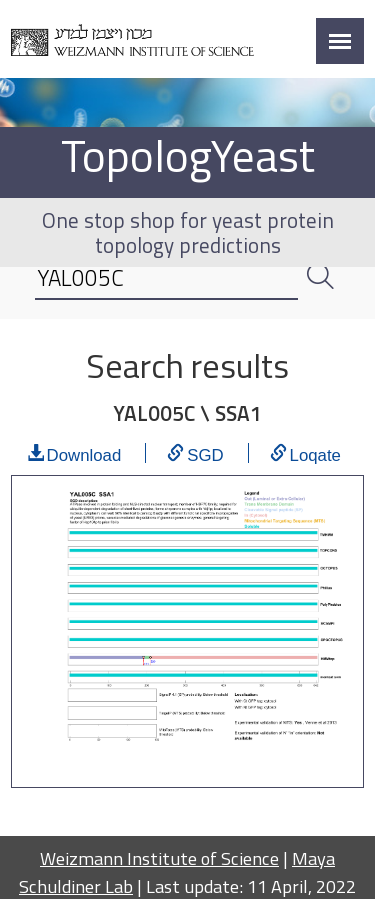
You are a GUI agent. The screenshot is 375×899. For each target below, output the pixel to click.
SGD (205, 453)
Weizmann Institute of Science (159, 858)
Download (84, 453)
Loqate (315, 453)
